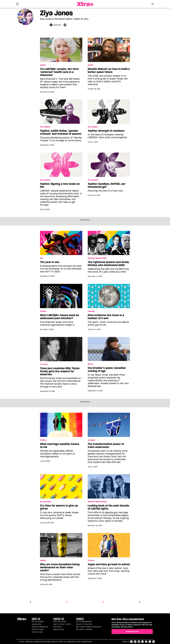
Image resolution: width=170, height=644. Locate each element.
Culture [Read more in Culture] (91, 560)
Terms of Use (37, 632)
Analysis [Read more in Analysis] (91, 440)
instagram (142, 642)
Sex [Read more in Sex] (42, 258)
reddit (150, 642)
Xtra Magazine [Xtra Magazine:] (22, 620)
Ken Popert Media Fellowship (88, 627)
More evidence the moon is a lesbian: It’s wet (106, 317)
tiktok (146, 642)
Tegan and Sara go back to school (109, 564)
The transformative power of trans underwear (106, 446)
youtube (139, 642)
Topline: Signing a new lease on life (60, 185)
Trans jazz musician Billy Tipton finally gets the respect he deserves (60, 371)
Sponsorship (59, 629)
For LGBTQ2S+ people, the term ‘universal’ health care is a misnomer (59, 72)
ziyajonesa (57, 25)
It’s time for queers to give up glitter (59, 507)
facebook (131, 642)
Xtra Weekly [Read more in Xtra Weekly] (45, 127)
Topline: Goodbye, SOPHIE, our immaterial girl (107, 185)
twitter (135, 642)
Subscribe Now (132, 631)
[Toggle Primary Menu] (17, 4)
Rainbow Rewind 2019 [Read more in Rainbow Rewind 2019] (97, 502)
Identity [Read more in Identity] (91, 311)
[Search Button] (152, 4)
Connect (80, 619)
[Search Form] (152, 4)
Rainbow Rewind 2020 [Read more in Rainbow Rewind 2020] (97, 258)
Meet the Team (60, 622)
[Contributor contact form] (65, 25)
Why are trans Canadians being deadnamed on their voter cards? (60, 567)
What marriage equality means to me (60, 446)
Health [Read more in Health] (43, 65)
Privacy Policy (38, 629)
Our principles (38, 622)
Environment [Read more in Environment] (46, 502)
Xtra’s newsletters (84, 622)
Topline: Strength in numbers (106, 131)
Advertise (57, 627)
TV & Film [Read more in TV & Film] (44, 364)
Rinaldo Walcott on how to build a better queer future (109, 71)
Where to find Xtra (84, 624)
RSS (154, 642)
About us (36, 619)
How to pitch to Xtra (62, 624)
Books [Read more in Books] (90, 364)
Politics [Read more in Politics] (43, 311)
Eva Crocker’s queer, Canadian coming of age (107, 369)
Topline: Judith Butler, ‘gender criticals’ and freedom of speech (61, 132)
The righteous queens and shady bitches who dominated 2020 (108, 264)
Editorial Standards (40, 627)
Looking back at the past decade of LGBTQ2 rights (108, 507)
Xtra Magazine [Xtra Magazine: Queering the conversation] (85, 4)
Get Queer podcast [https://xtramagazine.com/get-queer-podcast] (84, 629)
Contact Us (59, 619)
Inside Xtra (37, 624)
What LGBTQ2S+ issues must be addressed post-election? (60, 317)
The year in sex (50, 262)
